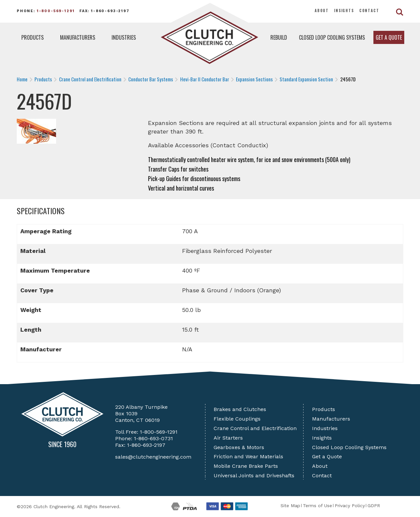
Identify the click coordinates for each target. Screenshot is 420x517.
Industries (124, 37)
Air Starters (228, 438)
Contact (369, 10)
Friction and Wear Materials (248, 456)
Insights (344, 10)
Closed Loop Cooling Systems (332, 37)
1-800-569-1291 (56, 11)
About (322, 10)
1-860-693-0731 (153, 438)
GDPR (374, 506)
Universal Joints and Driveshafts (254, 476)
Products (32, 37)
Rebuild (279, 37)
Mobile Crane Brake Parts (246, 466)
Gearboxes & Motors (239, 447)
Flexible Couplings (237, 419)
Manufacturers (78, 37)
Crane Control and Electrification (255, 428)
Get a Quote (389, 37)
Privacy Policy (350, 506)
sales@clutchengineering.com (153, 457)
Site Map (290, 506)
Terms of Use (317, 506)
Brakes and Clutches (240, 409)
